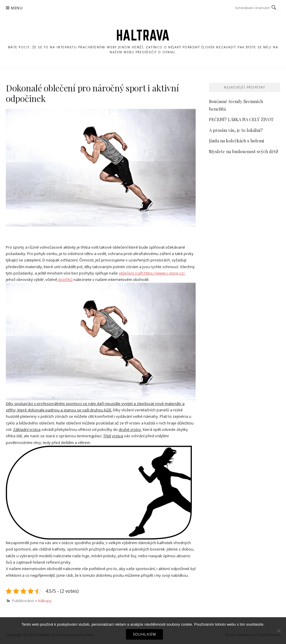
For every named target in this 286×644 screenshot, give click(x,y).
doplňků (65, 279)
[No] (279, 631)
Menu (17, 8)
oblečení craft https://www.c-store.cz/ (152, 273)
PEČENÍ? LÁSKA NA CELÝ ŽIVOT (241, 119)
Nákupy (45, 601)
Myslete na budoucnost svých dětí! (244, 151)
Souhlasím (145, 634)
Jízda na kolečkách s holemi (236, 141)
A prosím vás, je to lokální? (236, 130)
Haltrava (143, 35)
